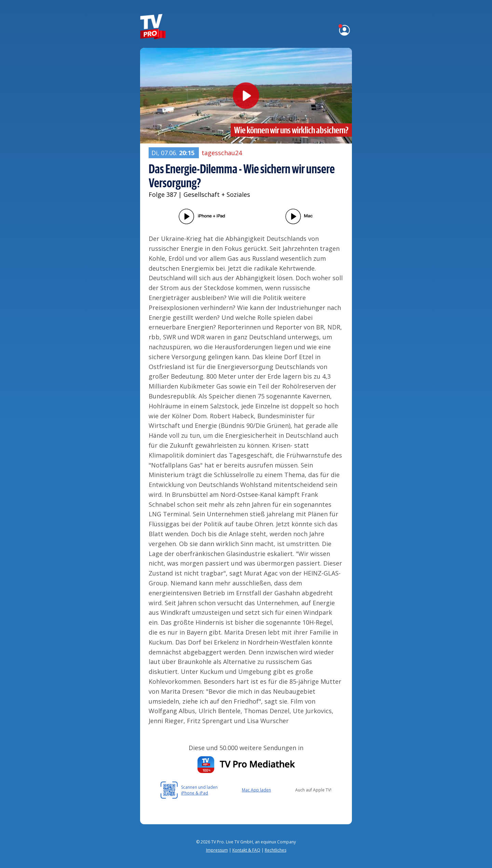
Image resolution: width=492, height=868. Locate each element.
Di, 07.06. (174, 153)
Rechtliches (276, 850)
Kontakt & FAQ (246, 850)
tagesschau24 (222, 153)
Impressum (217, 850)
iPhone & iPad (195, 793)
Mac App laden (256, 790)
